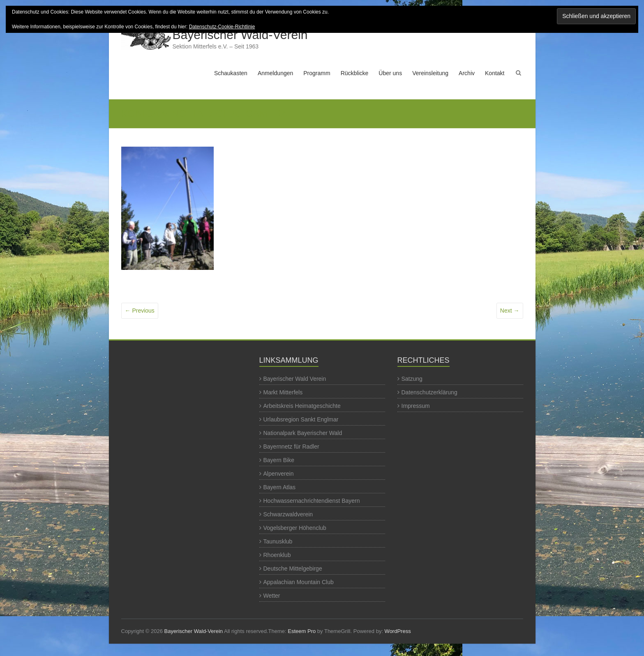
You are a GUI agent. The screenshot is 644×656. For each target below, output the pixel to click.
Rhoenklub (277, 555)
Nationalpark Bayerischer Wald (303, 433)
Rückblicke (355, 73)
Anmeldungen (275, 73)
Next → (510, 311)
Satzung (412, 379)
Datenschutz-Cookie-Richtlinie (222, 27)
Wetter (272, 596)
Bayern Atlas (280, 487)
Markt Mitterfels (283, 392)
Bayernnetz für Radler (291, 447)
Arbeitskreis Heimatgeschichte (302, 406)
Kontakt (495, 73)
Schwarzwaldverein (288, 514)
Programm (317, 73)
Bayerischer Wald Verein (295, 379)
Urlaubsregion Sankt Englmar (301, 419)
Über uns (390, 73)
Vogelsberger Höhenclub (295, 528)
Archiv (467, 73)
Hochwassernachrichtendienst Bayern (312, 501)
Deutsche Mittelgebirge (293, 569)
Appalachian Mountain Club (299, 582)
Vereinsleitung (430, 73)
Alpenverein (279, 474)
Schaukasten (231, 73)
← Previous (140, 311)
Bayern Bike (279, 460)
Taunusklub (278, 541)
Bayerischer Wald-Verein (240, 35)
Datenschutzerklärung (429, 392)
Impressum (416, 406)
